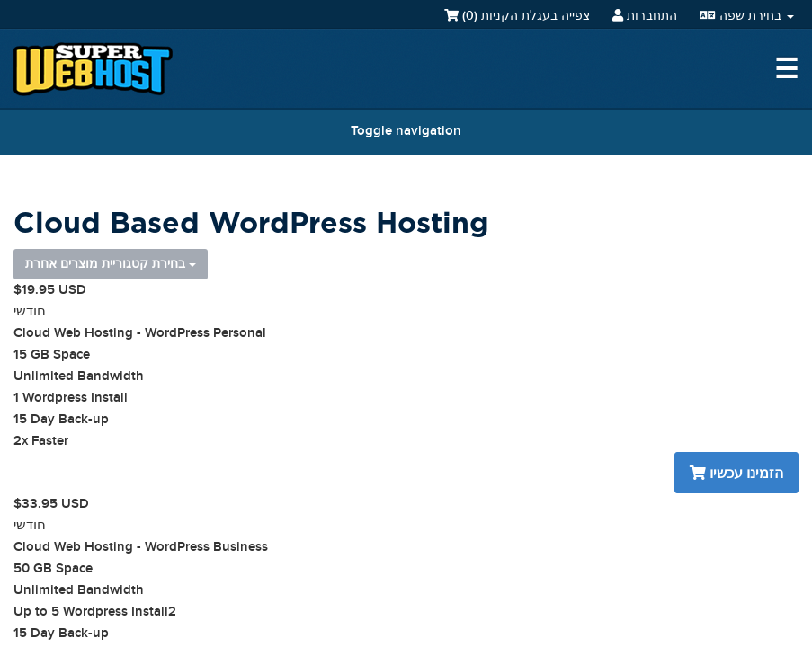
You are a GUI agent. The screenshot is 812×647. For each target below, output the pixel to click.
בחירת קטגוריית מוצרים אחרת (111, 264)
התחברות (645, 16)
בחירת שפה (747, 16)
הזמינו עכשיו (736, 474)
